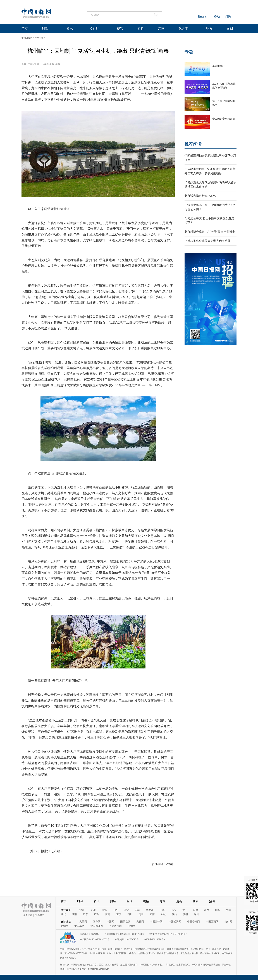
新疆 (185, 914)
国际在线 (125, 922)
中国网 (110, 922)
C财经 (95, 29)
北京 (82, 910)
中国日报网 (27, 38)
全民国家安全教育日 (224, 119)
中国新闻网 (97, 926)
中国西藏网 (212, 922)
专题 (189, 52)
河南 (229, 910)
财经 (113, 901)
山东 (218, 910)
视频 (120, 29)
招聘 (212, 901)
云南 (152, 914)
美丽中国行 (219, 66)
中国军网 (79, 926)
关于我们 (28, 915)
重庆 (119, 914)
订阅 (228, 16)
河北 (104, 910)
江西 (207, 910)
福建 (195, 910)
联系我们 (40, 915)
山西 (115, 910)
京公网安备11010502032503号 (95, 939)
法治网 (132, 926)
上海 (162, 910)
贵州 (141, 914)
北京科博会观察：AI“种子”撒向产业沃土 (210, 232)
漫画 (161, 29)
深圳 (197, 914)
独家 (195, 901)
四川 (130, 914)
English (203, 16)
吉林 (137, 910)
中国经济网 (175, 922)
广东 (85, 914)
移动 (217, 16)
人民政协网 (115, 926)
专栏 (141, 29)
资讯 (70, 29)
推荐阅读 (193, 144)
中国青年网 (156, 922)
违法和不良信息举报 (90, 934)
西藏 (163, 914)
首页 (25, 29)
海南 (108, 914)
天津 (93, 910)
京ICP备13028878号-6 (155, 939)
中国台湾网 (193, 922)
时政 (45, 29)
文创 (230, 29)
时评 (80, 901)
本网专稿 (39, 38)
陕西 (174, 914)
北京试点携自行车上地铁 (200, 196)
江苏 (173, 910)
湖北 (63, 914)
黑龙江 (150, 910)
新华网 (97, 922)
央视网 (140, 922)
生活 (130, 901)
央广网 (228, 922)
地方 (209, 29)
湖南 (74, 914)
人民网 (83, 922)
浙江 (184, 910)
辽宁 (126, 910)
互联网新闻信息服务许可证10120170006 (124, 934)
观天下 (183, 29)
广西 (97, 914)
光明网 (64, 926)
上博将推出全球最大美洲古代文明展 (207, 241)
